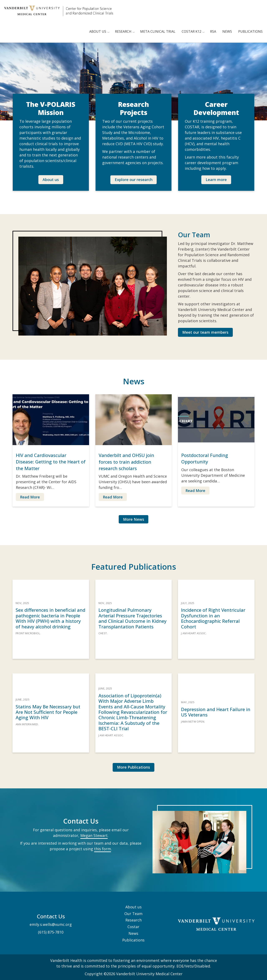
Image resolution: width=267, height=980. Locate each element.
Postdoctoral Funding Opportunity (205, 458)
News (227, 31)
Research (123, 31)
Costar (133, 927)
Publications (250, 31)
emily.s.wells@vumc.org (51, 924)
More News (134, 519)
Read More (30, 497)
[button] (51, 180)
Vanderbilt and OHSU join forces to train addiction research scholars (126, 462)
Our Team (133, 914)
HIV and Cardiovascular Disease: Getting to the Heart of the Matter (51, 462)
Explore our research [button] (134, 180)
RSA (213, 31)
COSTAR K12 (191, 31)
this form (103, 849)
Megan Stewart (94, 835)
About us (98, 31)
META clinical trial (158, 31)
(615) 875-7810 (51, 932)
